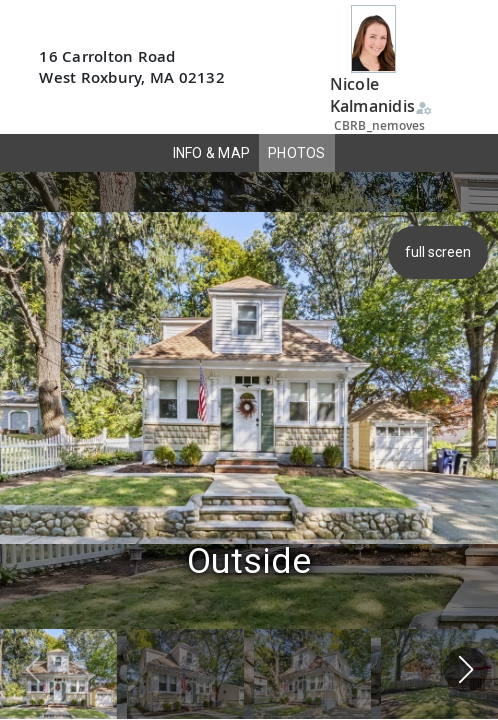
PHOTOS (297, 153)
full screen (440, 252)
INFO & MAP (212, 153)
